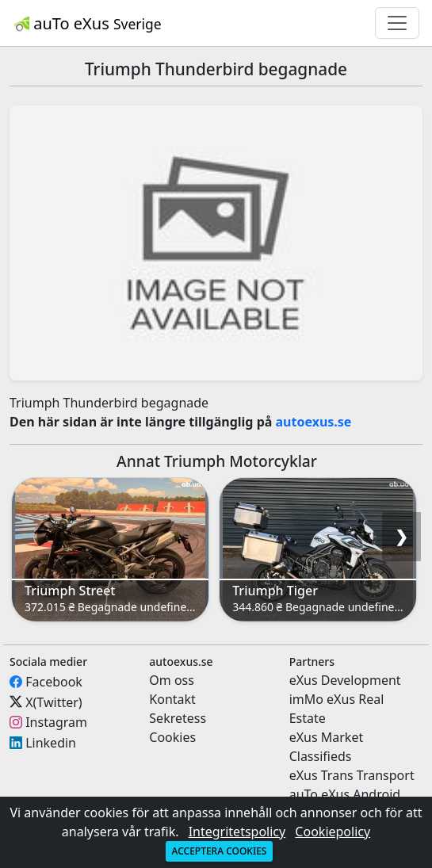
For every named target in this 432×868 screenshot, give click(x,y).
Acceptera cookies (220, 851)
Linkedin (51, 743)
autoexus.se (314, 422)
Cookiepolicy (333, 832)
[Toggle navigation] (397, 23)
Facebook (54, 682)
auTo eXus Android (345, 794)
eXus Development (345, 680)
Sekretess (178, 718)
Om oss (172, 680)
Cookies (172, 737)
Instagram (56, 722)
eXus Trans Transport (352, 775)
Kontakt (172, 699)
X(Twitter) (54, 702)
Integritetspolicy (237, 832)
